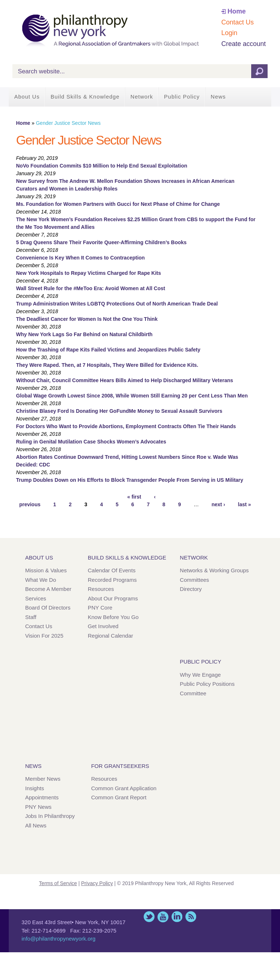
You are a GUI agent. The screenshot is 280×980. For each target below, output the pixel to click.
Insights (35, 788)
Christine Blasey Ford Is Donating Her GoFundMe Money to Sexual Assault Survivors (119, 411)
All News (36, 825)
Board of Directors (48, 608)
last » (245, 504)
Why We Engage (200, 675)
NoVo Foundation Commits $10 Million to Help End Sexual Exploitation (102, 166)
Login (229, 33)
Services (36, 598)
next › (218, 504)
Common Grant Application (124, 788)
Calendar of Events (112, 570)
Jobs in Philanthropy (50, 816)
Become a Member (48, 589)
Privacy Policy (97, 883)
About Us (27, 97)
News (218, 97)
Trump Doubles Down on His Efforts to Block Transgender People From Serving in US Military (130, 480)
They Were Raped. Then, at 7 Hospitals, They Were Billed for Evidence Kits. (107, 365)
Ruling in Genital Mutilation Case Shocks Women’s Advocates (91, 442)
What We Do (41, 580)
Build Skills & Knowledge (85, 97)
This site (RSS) (191, 917)
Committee (193, 693)
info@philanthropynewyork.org (59, 939)
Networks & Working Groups (214, 570)
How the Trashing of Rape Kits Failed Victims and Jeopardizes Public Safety (108, 350)
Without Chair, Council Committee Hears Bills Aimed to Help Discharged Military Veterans (125, 380)
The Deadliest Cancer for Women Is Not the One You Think (87, 319)
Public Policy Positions (207, 684)
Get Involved (103, 626)
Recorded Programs (112, 580)
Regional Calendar (110, 636)
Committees (194, 580)
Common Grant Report (119, 797)
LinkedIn (177, 917)
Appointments (42, 797)
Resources (101, 589)
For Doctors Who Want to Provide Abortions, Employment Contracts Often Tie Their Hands (126, 426)
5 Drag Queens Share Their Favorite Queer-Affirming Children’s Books (101, 242)
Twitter (149, 917)
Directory (191, 589)
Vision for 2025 (44, 636)
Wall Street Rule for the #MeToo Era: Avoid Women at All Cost (91, 288)
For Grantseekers (120, 766)
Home (237, 11)
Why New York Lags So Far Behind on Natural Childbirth (84, 334)
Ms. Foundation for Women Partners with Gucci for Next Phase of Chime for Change (118, 204)
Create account (244, 44)
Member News (43, 779)
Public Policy (182, 97)
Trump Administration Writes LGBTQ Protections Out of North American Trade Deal (117, 304)
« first (134, 497)
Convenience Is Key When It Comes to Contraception (80, 258)
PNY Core (100, 608)
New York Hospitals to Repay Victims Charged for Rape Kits (89, 273)
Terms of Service (58, 883)
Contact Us (238, 22)
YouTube (163, 917)
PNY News (38, 807)
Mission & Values (46, 570)
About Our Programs (113, 598)
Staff (31, 617)
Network (142, 97)
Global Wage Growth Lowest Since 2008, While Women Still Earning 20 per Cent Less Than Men (132, 396)
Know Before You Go (113, 617)
